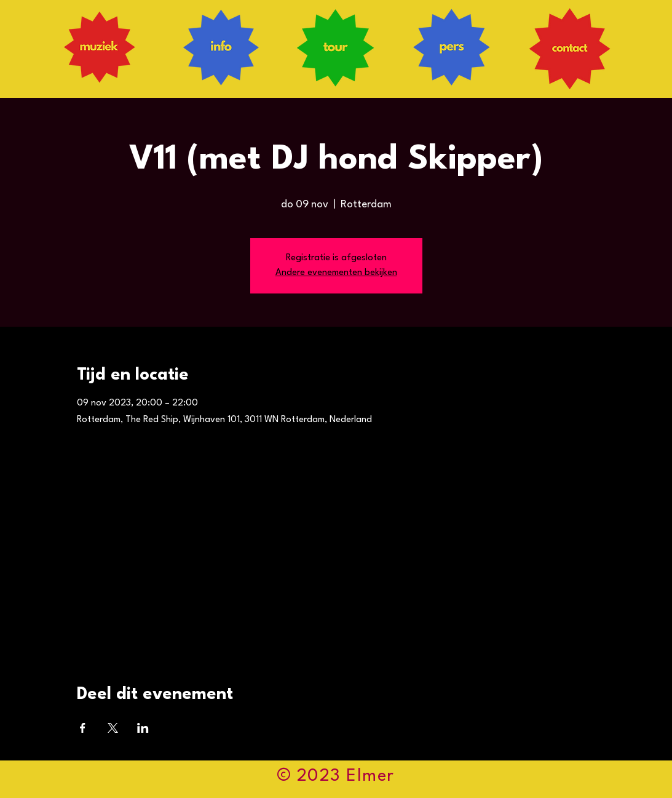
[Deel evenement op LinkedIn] (143, 728)
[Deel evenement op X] (113, 728)
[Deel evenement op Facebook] (83, 728)
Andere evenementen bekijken (336, 273)
